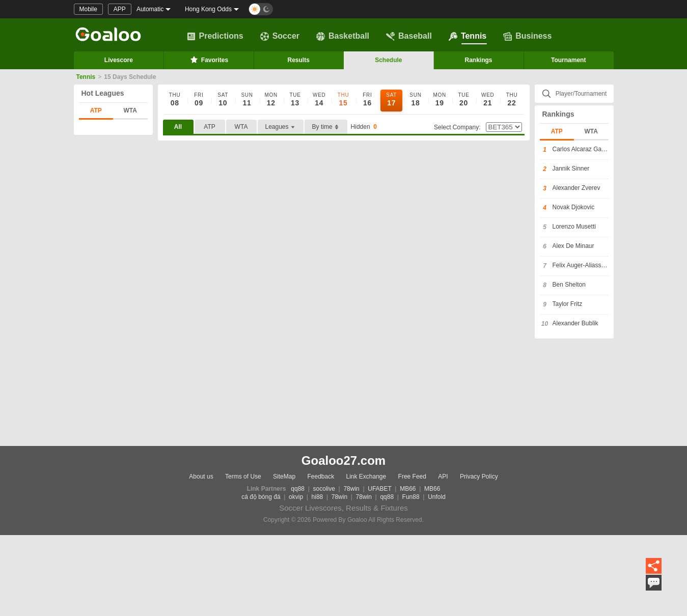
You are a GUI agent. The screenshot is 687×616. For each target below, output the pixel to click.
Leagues (281, 127)
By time (326, 127)
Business (527, 36)
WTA (130, 110)
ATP (96, 110)
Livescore (119, 60)
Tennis (468, 36)
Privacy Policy (479, 477)
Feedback (321, 477)
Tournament (568, 60)
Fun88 (411, 497)
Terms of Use (243, 477)
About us (201, 477)
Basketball (343, 36)
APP (120, 9)
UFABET (379, 489)
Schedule (388, 60)
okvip (296, 497)
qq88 (298, 489)
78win (351, 489)
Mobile (88, 9)
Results (299, 60)
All (178, 127)
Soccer (280, 36)
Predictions (215, 36)
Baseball (409, 36)
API (443, 477)
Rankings (479, 60)
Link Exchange (366, 477)
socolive (324, 489)
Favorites (209, 60)
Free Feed (412, 477)
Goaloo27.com (343, 460)
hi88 (318, 497)
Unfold (437, 497)
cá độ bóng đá (261, 497)
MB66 (408, 489)
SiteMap (284, 477)
